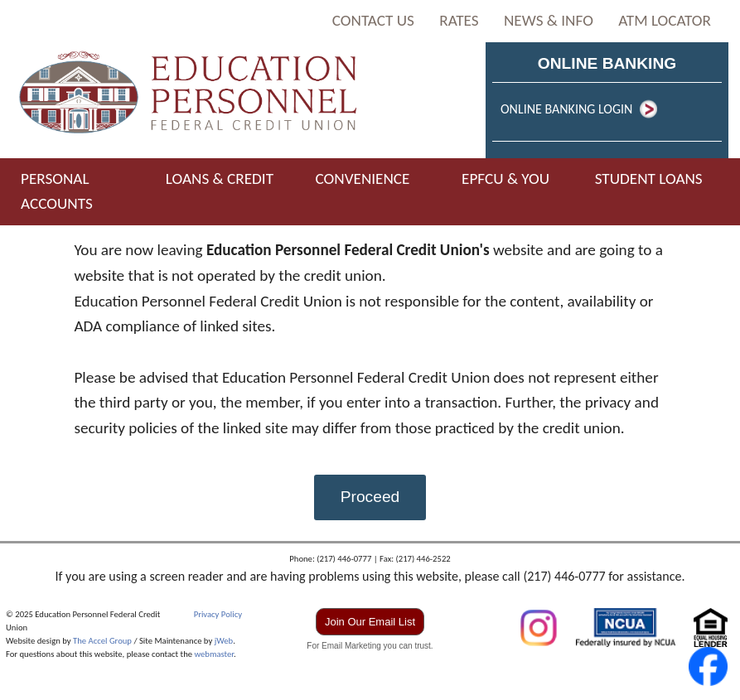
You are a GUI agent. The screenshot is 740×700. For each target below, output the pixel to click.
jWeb (224, 641)
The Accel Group (102, 641)
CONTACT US (373, 20)
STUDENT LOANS (649, 179)
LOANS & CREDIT (220, 179)
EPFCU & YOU (505, 179)
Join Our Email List (370, 622)
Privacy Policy (218, 614)
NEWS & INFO (549, 20)
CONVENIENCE (362, 179)
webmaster (214, 654)
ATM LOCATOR (665, 20)
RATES (459, 20)
